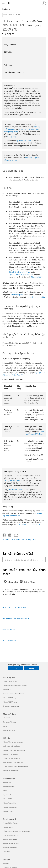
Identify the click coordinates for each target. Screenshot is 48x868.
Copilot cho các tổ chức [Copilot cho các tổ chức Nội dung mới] (10, 681)
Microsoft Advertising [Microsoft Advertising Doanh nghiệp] (10, 803)
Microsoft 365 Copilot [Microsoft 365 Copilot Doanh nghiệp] (10, 807)
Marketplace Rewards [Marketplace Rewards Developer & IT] (10, 848)
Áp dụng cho (9, 34)
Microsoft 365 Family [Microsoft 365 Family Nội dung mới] (10, 698)
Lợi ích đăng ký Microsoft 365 (14, 607)
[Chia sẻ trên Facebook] (4, 534)
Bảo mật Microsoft (10, 629)
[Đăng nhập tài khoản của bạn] (44, 3)
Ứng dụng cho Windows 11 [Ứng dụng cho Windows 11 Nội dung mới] (11, 706)
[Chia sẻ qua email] (15, 534)
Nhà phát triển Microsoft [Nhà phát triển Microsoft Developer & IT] (11, 823)
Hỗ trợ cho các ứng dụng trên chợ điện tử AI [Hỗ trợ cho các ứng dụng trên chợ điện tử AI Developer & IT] (17, 831)
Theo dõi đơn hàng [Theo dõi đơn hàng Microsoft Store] (9, 730)
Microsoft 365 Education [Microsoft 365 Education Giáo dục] (11, 754)
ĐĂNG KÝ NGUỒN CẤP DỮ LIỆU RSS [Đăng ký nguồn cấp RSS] (20, 540)
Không (32, 668)
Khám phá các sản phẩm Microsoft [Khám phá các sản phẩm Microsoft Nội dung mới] (14, 694)
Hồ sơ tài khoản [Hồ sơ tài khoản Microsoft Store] (8, 718)
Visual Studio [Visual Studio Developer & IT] (7, 852)
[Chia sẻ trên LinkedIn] (9, 534)
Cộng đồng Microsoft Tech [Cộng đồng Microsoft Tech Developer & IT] (11, 835)
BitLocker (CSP (36, 277)
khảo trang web (17, 295)
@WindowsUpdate (24, 141)
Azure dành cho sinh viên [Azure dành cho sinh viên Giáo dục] (11, 771)
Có (16, 668)
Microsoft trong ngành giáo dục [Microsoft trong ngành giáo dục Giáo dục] (13, 742)
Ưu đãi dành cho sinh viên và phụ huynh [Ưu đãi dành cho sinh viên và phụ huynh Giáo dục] (15, 767)
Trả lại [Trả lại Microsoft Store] (5, 726)
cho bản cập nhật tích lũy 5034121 (22, 514)
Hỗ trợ (5, 9)
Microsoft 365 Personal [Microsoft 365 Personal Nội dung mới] (10, 702)
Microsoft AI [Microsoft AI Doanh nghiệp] (7, 782)
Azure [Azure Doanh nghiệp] (5, 791)
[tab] (11, 582)
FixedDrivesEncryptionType (20, 272)
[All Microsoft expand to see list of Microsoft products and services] (3, 3)
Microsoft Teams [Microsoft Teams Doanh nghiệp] (8, 811)
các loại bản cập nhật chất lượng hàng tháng (22, 130)
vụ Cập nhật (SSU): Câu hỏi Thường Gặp (24, 374)
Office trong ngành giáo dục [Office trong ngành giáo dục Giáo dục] (12, 758)
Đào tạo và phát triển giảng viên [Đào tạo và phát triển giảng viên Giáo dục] (13, 762)
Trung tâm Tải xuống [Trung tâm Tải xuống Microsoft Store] (9, 722)
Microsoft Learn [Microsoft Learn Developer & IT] (8, 827)
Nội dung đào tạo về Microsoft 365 (16, 618)
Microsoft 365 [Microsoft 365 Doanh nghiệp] (7, 799)
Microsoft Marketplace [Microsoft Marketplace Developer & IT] (10, 839)
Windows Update (15, 490)
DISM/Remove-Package (13, 481)
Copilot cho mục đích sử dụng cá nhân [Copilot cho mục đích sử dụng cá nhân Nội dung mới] (15, 686)
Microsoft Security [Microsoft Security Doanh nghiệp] (9, 787)
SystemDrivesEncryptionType (21, 274)
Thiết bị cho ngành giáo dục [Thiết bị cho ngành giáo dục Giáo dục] (12, 746)
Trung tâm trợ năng (10, 640)
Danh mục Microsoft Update (34, 433)
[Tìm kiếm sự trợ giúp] (9, 3)
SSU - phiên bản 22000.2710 (28, 525)
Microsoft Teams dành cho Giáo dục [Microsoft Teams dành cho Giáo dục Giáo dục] (14, 750)
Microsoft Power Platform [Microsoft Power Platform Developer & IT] (11, 843)
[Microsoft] (24, 2)
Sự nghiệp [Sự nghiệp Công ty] (6, 863)
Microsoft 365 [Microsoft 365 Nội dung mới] (7, 690)
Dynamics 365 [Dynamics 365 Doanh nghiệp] (7, 795)
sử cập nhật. (12, 136)
